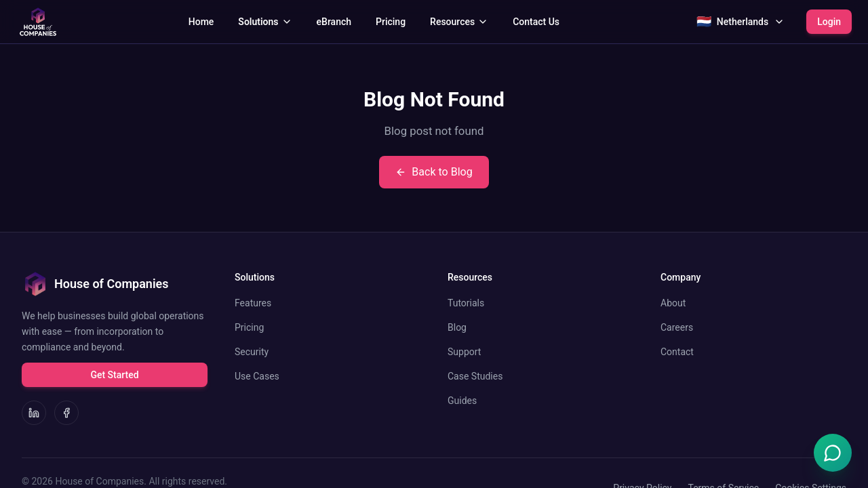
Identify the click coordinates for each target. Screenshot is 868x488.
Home (201, 22)
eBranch (334, 22)
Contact (677, 352)
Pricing (391, 22)
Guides (462, 401)
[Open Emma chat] (833, 453)
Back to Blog (434, 172)
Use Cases (257, 376)
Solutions (265, 22)
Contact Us (536, 22)
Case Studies (475, 376)
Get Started (114, 375)
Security (252, 352)
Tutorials (466, 303)
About (673, 303)
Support (464, 352)
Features (253, 303)
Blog (457, 327)
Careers (677, 327)
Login (829, 22)
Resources (459, 22)
